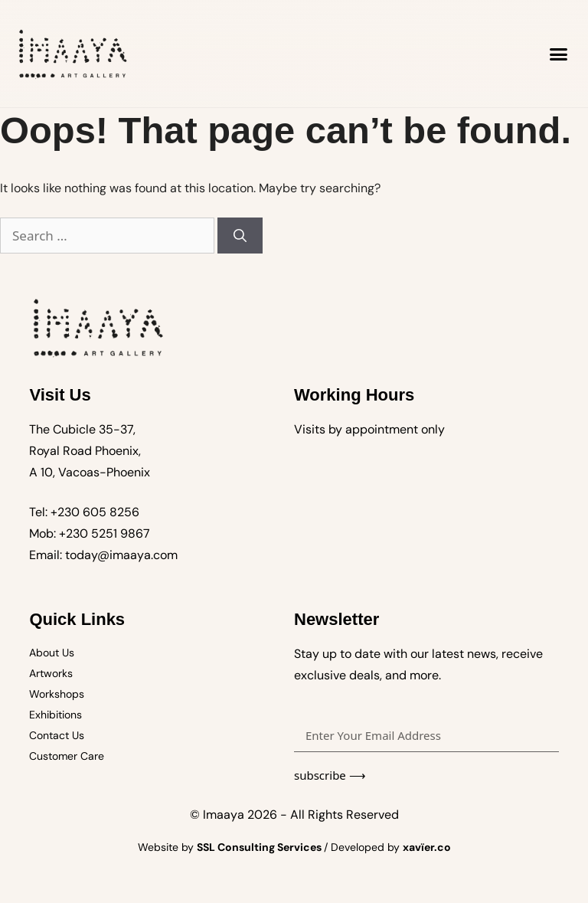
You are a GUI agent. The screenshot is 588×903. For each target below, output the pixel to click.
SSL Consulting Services (260, 847)
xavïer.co (427, 847)
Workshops (57, 694)
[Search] (240, 236)
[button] (559, 54)
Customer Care (67, 756)
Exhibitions (56, 715)
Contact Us (57, 735)
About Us (52, 653)
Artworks (51, 673)
